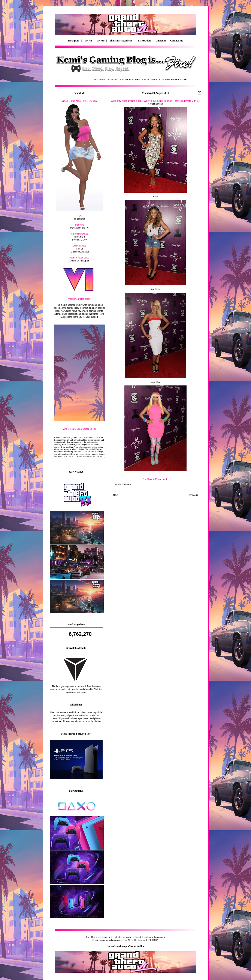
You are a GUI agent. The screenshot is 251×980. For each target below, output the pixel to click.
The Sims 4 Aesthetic (121, 41)
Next (116, 495)
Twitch (88, 41)
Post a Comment (123, 485)
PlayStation (144, 41)
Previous (194, 495)
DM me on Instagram (79, 261)
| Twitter (100, 41)
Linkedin (161, 41)
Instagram (74, 41)
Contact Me (177, 41)
